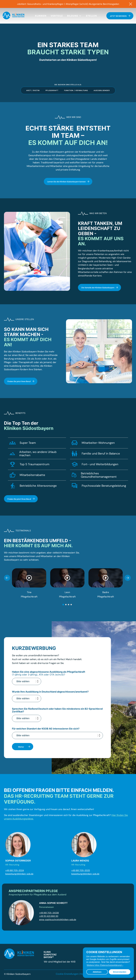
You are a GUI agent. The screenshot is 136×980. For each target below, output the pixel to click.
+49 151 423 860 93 (49, 915)
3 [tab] (69, 604)
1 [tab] (63, 604)
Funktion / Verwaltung (76, 90)
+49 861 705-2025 (81, 870)
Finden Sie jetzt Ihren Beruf (21, 381)
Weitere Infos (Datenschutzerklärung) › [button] (105, 965)
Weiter (24, 746)
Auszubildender (102, 90)
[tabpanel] (29, 583)
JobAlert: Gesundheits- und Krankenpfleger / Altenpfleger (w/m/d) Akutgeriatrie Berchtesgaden (68, 4)
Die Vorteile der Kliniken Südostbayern (100, 287)
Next (128, 577)
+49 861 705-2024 (15, 870)
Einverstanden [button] (120, 972)
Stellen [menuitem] (91, 16)
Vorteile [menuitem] (57, 16)
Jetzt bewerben (120, 16)
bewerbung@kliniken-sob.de (19, 873)
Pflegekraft (52, 90)
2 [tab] (66, 604)
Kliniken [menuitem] (41, 16)
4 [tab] (71, 604)
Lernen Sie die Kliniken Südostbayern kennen (68, 181)
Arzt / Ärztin (33, 90)
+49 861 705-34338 (49, 912)
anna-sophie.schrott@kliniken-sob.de (58, 919)
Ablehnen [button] (97, 972)
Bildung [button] (74, 16)
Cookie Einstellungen (67, 973)
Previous (7, 577)
